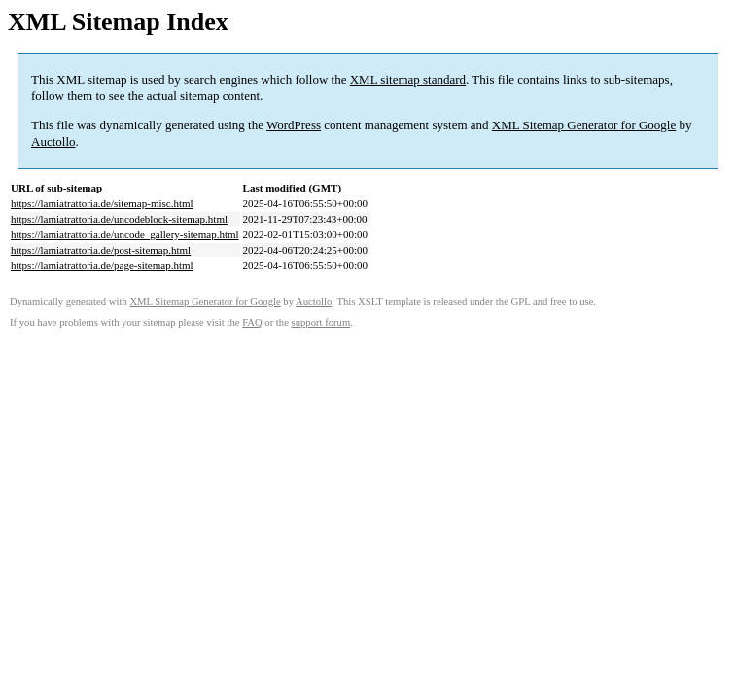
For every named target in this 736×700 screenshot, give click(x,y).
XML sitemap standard (408, 79)
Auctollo (53, 141)
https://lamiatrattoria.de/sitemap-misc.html (102, 203)
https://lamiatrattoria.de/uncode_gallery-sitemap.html (125, 234)
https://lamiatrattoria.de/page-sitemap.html (102, 265)
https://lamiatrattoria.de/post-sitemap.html (101, 250)
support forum (321, 322)
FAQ (252, 322)
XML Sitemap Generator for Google (584, 125)
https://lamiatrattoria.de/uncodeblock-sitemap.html (119, 219)
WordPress (294, 125)
